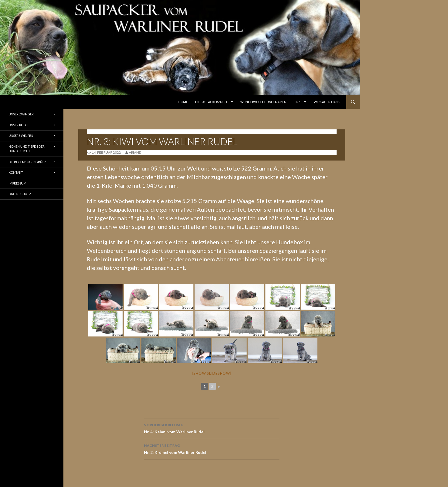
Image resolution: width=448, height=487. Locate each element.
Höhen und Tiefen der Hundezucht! (27, 149)
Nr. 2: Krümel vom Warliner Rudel (212, 448)
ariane (135, 152)
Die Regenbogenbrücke (28, 162)
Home (183, 102)
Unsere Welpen (21, 136)
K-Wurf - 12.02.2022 (104, 132)
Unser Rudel (19, 125)
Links (298, 102)
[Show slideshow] (212, 373)
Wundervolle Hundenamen (263, 102)
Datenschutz (20, 194)
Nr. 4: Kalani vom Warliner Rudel (212, 428)
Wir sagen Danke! (328, 102)
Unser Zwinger (21, 114)
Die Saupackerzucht (212, 102)
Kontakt (16, 172)
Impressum (17, 183)
